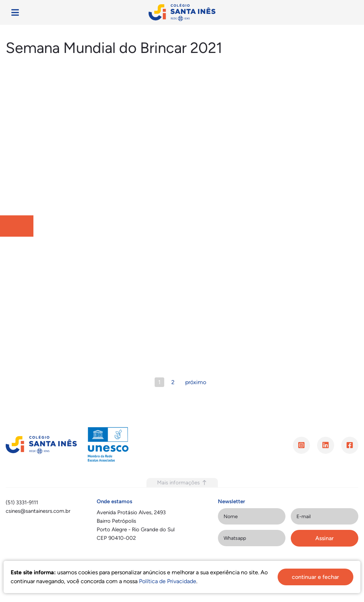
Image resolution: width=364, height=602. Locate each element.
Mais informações (182, 483)
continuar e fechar (315, 577)
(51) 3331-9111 (22, 502)
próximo (196, 382)
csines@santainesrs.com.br (38, 511)
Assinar (325, 538)
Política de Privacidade (168, 581)
